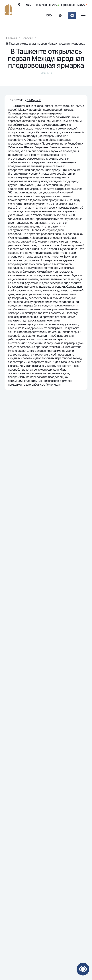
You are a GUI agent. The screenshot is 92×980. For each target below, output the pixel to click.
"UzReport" (34, 100)
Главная (12, 38)
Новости (27, 38)
